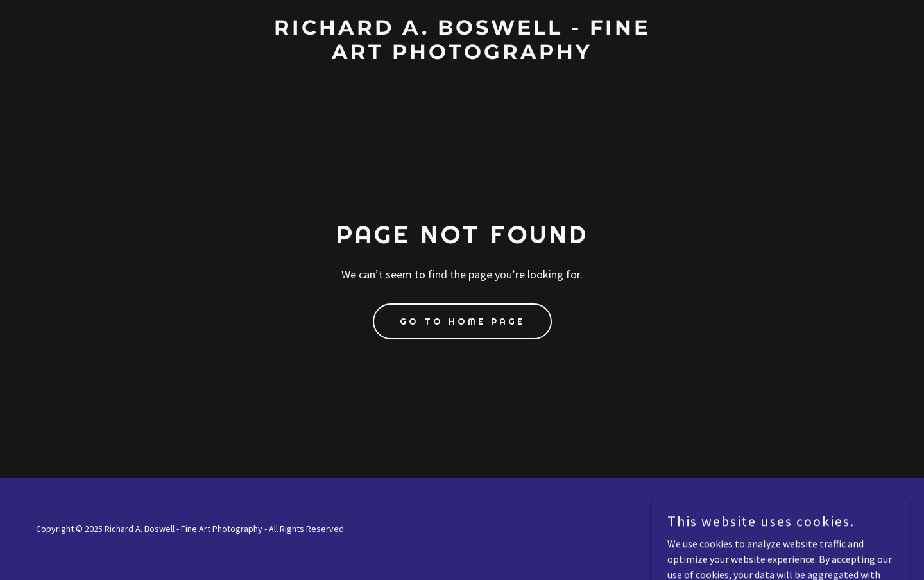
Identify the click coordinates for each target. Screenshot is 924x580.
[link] (462, 55)
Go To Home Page (462, 321)
